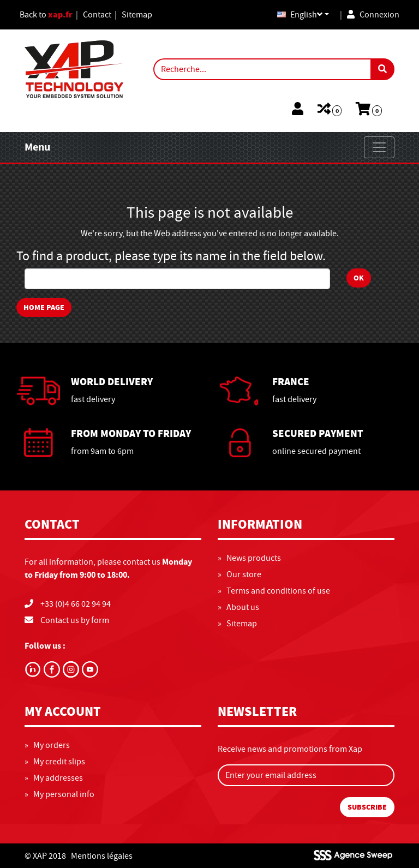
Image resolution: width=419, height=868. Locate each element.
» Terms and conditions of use (274, 591)
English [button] (300, 15)
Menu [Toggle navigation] (37, 147)
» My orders (47, 745)
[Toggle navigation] (379, 147)
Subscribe (367, 807)
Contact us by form (75, 620)
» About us (238, 607)
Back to (46, 15)
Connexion (373, 15)
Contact (97, 15)
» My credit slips (55, 762)
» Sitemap (237, 624)
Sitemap (137, 15)
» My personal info (59, 794)
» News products (249, 558)
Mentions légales (102, 856)
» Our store (240, 574)
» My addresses (54, 778)
